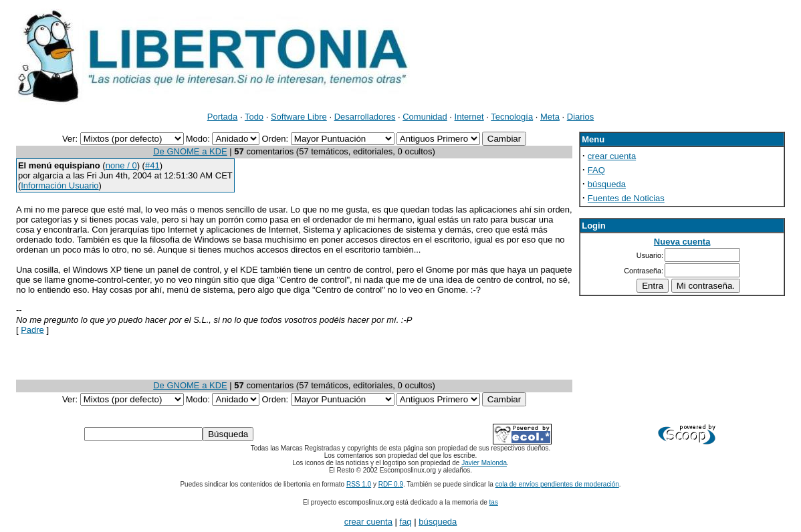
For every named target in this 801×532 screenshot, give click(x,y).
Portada (223, 117)
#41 (152, 165)
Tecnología (512, 117)
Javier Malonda (484, 463)
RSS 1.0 (359, 484)
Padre (32, 330)
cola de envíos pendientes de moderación (557, 484)
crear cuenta (612, 156)
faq (406, 522)
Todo (254, 117)
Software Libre (299, 117)
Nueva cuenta (682, 242)
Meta (550, 117)
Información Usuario (60, 185)
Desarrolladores (365, 117)
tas (494, 502)
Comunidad (425, 117)
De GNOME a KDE (190, 151)
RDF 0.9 (391, 484)
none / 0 (121, 165)
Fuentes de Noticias (626, 198)
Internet (469, 117)
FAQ (596, 170)
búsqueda (607, 184)
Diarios (580, 117)
